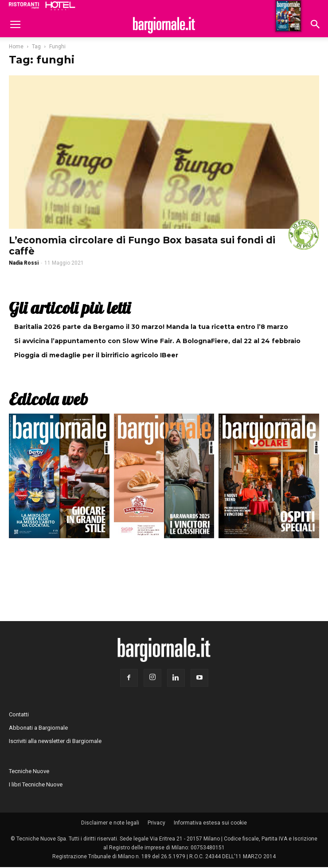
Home (16, 47)
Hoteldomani (60, 6)
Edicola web (48, 399)
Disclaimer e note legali (110, 823)
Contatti (19, 714)
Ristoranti (24, 5)
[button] (316, 25)
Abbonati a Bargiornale (38, 728)
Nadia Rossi (24, 263)
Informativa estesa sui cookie (210, 823)
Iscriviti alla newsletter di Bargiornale (55, 741)
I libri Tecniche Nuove (36, 784)
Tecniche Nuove (29, 771)
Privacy (156, 823)
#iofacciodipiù (304, 235)
